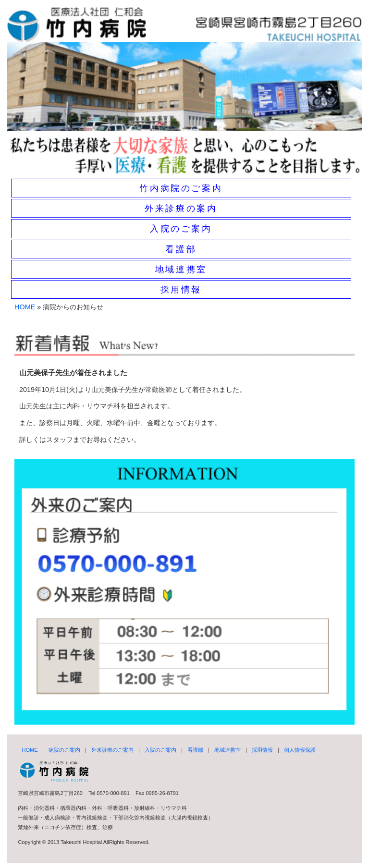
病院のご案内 (64, 750)
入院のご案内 (181, 229)
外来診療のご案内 (112, 750)
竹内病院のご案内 (181, 188)
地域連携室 (181, 269)
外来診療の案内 (181, 208)
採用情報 (181, 290)
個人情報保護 (300, 750)
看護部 (181, 249)
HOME (25, 307)
